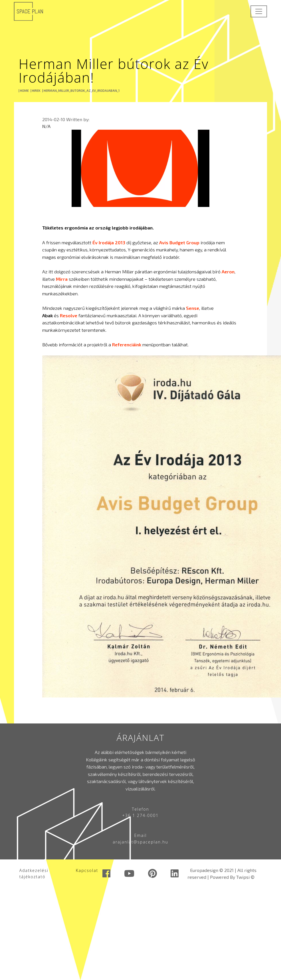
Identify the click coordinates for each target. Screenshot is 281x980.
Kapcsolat (87, 870)
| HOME (24, 91)
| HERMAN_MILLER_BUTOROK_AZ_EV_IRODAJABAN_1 (81, 91)
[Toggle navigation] (259, 11)
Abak (47, 315)
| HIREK (36, 91)
